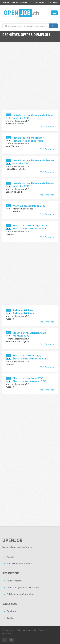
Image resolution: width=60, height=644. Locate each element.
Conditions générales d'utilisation (23, 587)
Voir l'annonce (47, 126)
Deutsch (24, 2)
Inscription (53, 2)
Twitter (10, 618)
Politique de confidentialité (20, 594)
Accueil (10, 557)
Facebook (11, 611)
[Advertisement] (30, 79)
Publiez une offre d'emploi (19, 564)
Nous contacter (14, 581)
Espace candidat (11, 2)
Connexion (40, 2)
